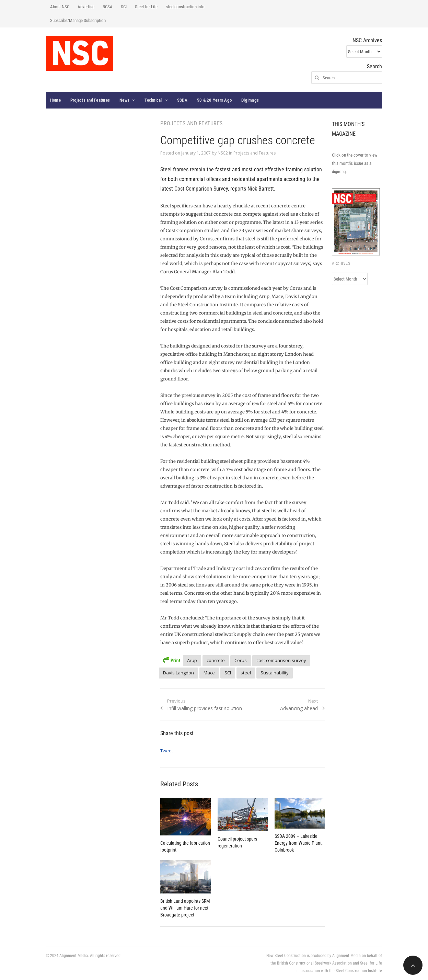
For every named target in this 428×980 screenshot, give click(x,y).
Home (55, 100)
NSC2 (223, 153)
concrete (216, 660)
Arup (192, 660)
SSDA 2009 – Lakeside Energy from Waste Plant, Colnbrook (299, 843)
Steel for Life (146, 7)
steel (246, 673)
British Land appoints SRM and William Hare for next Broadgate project (185, 908)
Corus (241, 660)
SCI (124, 7)
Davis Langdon (178, 673)
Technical (153, 100)
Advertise (86, 7)
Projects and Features (90, 100)
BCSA (108, 7)
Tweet (167, 751)
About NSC (60, 7)
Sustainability (275, 673)
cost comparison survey (281, 660)
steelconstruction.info (185, 7)
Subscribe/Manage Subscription (78, 20)
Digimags (250, 100)
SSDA (182, 100)
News (124, 100)
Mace (209, 673)
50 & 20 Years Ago (214, 100)
